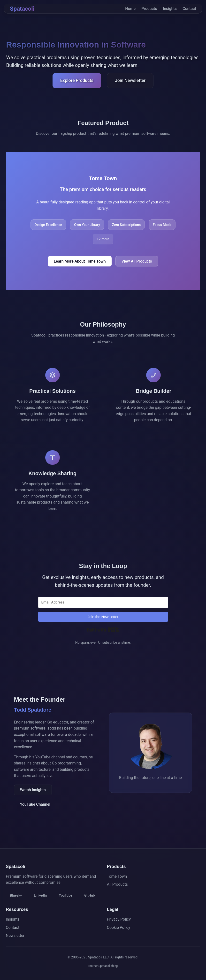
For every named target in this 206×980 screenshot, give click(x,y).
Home (130, 9)
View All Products (137, 261)
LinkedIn (40, 895)
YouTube (65, 895)
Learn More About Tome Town (80, 261)
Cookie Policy (119, 928)
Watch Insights (33, 790)
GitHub (89, 895)
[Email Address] (103, 602)
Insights (170, 9)
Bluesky (16, 895)
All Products (117, 884)
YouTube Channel (35, 804)
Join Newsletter (130, 80)
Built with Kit (103, 630)
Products (149, 9)
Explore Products (77, 80)
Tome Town (117, 876)
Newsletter (15, 936)
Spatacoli (22, 9)
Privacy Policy (119, 919)
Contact (189, 9)
